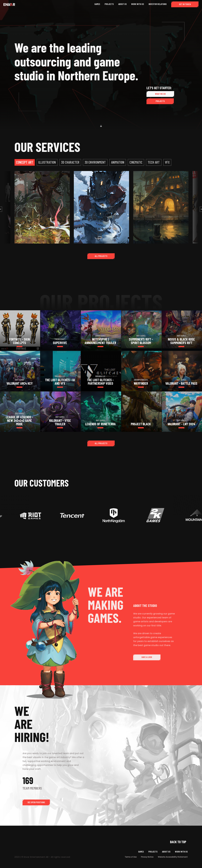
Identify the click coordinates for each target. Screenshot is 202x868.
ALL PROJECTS (101, 256)
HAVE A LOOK (156, 657)
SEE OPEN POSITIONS (36, 802)
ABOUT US (166, 852)
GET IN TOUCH (185, 4)
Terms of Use (131, 857)
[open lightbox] (42, 207)
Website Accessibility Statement (173, 857)
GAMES (141, 852)
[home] (9, 4)
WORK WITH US (181, 852)
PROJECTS (160, 101)
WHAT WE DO (160, 94)
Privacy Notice (147, 857)
